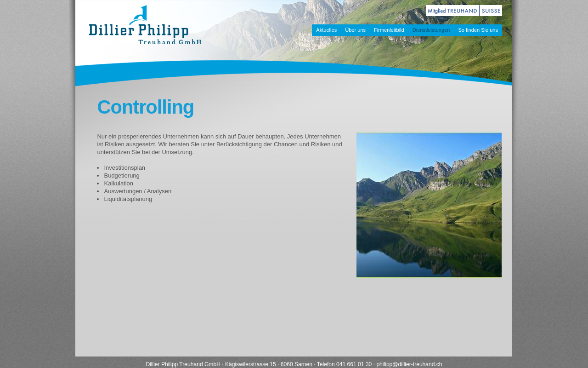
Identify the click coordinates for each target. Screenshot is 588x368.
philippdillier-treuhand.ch (409, 364)
